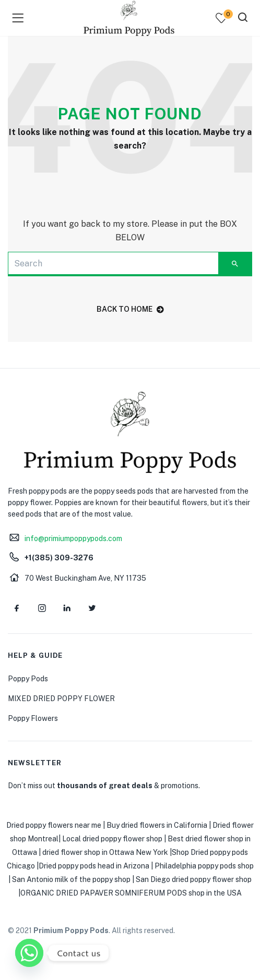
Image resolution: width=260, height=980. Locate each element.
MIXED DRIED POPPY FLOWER (61, 699)
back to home (130, 309)
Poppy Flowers (33, 718)
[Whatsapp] (29, 953)
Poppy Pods (28, 679)
